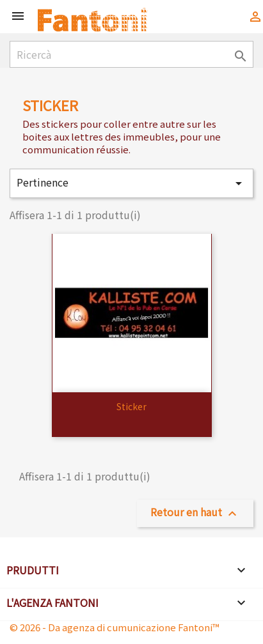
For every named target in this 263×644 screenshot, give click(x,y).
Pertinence (131, 183)
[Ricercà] (131, 54)
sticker (131, 406)
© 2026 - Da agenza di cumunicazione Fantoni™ (115, 627)
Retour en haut (195, 513)
